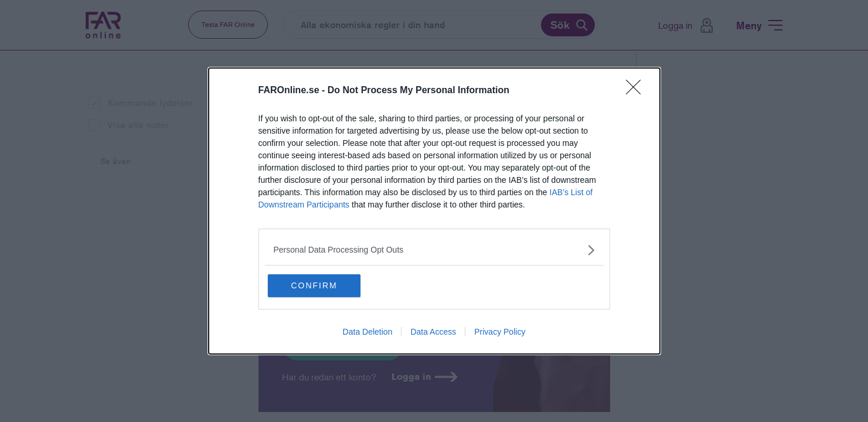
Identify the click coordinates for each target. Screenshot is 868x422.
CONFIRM (324, 285)
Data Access (433, 333)
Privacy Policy (500, 333)
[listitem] (434, 249)
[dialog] (434, 211)
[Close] (637, 90)
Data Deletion (368, 333)
